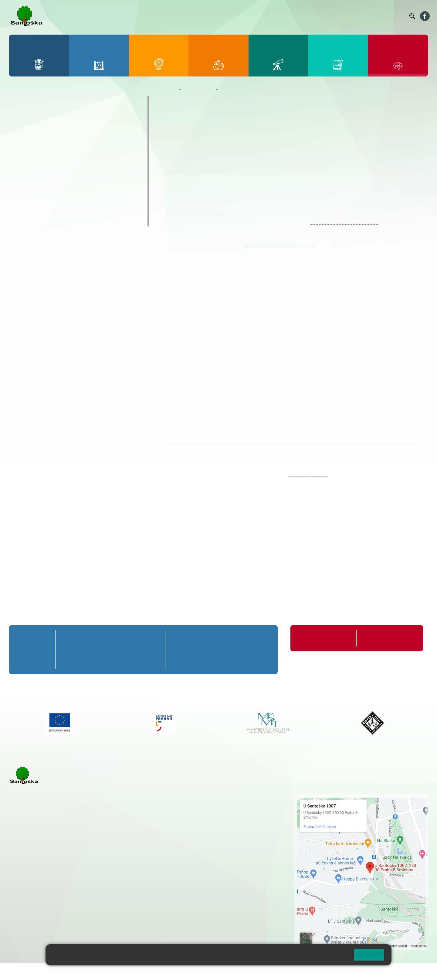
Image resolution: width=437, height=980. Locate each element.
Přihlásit (150, 971)
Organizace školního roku (323, 638)
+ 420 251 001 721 (199, 798)
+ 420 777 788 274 (196, 811)
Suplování (322, 16)
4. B (131, 650)
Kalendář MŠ (34, 161)
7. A (207, 638)
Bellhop (236, 16)
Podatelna (346, 16)
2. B (89, 650)
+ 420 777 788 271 (73, 871)
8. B (233, 650)
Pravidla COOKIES (227, 971)
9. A (260, 638)
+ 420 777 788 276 (73, 902)
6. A (181, 638)
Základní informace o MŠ (50, 114)
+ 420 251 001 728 (198, 805)
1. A (68, 638)
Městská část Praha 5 (30, 927)
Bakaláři (217, 16)
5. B (152, 650)
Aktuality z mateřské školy (52, 149)
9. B (260, 650)
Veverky (27, 220)
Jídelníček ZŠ (261, 16)
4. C (131, 661)
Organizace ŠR (293, 16)
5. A (152, 638)
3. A (110, 638)
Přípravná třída (33, 638)
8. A (233, 638)
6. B (181, 650)
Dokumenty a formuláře (48, 126)
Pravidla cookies (324, 957)
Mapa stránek (122, 971)
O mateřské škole (40, 102)
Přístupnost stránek (183, 971)
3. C (110, 661)
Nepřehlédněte (36, 137)
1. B (68, 650)
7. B (207, 650)
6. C (181, 661)
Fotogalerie (32, 173)
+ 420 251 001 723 (36, 871)
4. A (131, 638)
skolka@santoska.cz (308, 474)
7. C (207, 661)
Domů (171, 89)
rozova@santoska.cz (42, 908)
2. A (89, 638)
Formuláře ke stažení (382, 638)
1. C (68, 661)
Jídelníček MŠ (35, 209)
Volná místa (371, 16)
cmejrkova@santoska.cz (46, 877)
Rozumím (369, 955)
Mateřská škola (198, 89)
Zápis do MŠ (33, 197)
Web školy (417, 971)
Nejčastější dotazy (41, 185)
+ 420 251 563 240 (36, 902)
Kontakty (396, 16)
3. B (110, 650)
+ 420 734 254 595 (228, 830)
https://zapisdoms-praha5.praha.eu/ (345, 222)
